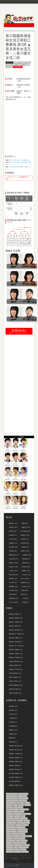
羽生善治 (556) (26, 567)
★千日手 (9, 805)
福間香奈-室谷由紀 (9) (15, 769)
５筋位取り (25, 852)
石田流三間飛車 (11, 841)
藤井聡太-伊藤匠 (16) (15, 614)
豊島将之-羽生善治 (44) (16, 658)
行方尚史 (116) (26, 586)
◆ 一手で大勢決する (12, 794)
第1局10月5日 (16, 198)
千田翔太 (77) (25, 539)
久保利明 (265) (13, 590)
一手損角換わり (24, 809)
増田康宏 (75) (13, 535)
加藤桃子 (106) (13, 730)
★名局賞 (21, 805)
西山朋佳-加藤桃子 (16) (16, 773)
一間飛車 (9, 812)
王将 (8, 478)
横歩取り (26, 825)
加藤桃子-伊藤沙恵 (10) (16, 785)
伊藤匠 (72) (25, 523)
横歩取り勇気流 (11, 827)
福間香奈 (16, 62)
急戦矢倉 (27, 821)
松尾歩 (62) (24, 594)
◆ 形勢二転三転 (22, 796)
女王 (16, 492)
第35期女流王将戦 (11, 65)
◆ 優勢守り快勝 (23, 794)
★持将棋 (28, 805)
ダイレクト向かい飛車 (12, 809)
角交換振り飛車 (18, 845)
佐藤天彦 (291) (26, 527)
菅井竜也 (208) (13, 547)
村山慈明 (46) (13, 594)
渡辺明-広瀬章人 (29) (15, 681)
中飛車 (22, 812)
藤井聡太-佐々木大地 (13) (16, 646)
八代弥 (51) (25, 598)
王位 (24, 449)
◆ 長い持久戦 (23, 800)
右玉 (23, 816)
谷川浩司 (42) (13, 583)
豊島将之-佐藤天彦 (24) (16, 650)
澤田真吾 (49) (13, 551)
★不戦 (27, 803)
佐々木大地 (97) (14, 602)
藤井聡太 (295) (13, 523)
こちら (16, 860)
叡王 (24, 463)
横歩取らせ (18, 825)
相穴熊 (29, 836)
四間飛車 (17, 818)
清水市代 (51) (13, 714)
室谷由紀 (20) (13, 742)
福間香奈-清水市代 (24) (16, 750)
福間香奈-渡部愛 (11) (15, 766)
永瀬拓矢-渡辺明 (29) (15, 665)
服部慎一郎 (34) (14, 563)
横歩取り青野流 (21, 827)
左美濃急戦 (20, 821)
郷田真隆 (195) (13, 586)
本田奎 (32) (25, 602)
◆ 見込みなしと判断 (12, 800)
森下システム (10, 825)
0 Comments (18, 67)
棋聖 (16, 478)
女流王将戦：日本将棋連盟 (21, 160)
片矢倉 (9, 834)
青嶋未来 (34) (26, 563)
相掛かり (22, 834)
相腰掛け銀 (10, 838)
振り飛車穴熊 (21, 823)
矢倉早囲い (22, 838)
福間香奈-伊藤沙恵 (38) (16, 762)
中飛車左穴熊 (10, 814)
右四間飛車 (17, 816)
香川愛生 (20, 65)
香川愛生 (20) (13, 722)
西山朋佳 (24, 480)
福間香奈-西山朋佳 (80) (16, 746)
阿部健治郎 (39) (14, 598)
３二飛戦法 (17, 852)
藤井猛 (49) (25, 590)
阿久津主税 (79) (14, 575)
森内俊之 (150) (13, 567)
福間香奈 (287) (13, 706)
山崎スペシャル (11, 821)
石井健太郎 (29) (14, 559)
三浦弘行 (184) (13, 571)
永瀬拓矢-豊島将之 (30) (16, 661)
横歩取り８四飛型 (22, 832)
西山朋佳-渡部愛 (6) (15, 781)
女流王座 (24, 492)
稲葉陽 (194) (25, 547)
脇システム (24, 841)
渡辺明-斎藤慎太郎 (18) (16, 685)
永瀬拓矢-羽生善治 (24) (16, 669)
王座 (8, 463)
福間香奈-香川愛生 (25, 62)
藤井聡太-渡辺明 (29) (15, 626)
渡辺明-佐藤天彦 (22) (15, 677)
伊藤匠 (24, 465)
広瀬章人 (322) (25, 551)
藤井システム (17, 843)
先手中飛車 (27, 814)
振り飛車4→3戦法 (11, 823)
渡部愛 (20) (12, 738)
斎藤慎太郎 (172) (14, 555)
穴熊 (18, 841)
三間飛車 (26, 65)
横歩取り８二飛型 (22, 829)
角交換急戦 (10, 845)
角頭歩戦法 (10, 847)
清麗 (8, 492)
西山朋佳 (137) (13, 710)
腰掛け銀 (9, 843)
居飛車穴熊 (9, 67)
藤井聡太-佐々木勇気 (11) (16, 634)
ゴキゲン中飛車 (18, 807)
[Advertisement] (21, 115)
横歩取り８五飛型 (11, 832)
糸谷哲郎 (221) (25, 543)
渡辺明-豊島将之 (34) (15, 673)
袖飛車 (24, 843)
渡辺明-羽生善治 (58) (15, 689)
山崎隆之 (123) (26, 571)
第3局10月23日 (27, 198)
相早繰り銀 (10, 836)
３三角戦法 (10, 852)
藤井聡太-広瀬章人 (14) (16, 638)
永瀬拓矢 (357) (13, 527)
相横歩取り (17, 836)
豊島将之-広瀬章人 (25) (16, 654)
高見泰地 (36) (26, 559)
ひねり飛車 (10, 807)
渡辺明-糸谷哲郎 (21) (15, 693)
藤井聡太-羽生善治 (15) (16, 642)
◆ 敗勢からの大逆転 (12, 798)
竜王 (8, 449)
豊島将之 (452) (25, 535)
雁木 (17, 849)
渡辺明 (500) (13, 531)
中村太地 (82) (13, 539)
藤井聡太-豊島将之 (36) (16, 618)
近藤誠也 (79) (13, 543)
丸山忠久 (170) (26, 575)
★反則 (15, 805)
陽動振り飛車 (10, 849)
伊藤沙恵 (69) (13, 734)
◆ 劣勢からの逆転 (12, 796)
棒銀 (28, 823)
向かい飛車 (10, 818)
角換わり (27, 845)
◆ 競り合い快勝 (23, 798)
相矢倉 (24, 836)
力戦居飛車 (10, 816)
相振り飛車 (15, 834)
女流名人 (8, 506)
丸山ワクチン (19, 814)
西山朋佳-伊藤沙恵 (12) (16, 777)
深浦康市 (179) (25, 583)
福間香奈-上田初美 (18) (16, 754)
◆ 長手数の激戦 (11, 803)
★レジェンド (20, 803)
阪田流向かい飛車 (23, 847)
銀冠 (16, 847)
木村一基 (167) (25, 579)
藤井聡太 (8, 451)
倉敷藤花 (24, 506)
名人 (16, 449)
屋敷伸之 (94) (13, 579)
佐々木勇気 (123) (25, 531)
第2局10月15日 (22, 198)
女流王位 (16, 506)
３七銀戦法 (23, 849)
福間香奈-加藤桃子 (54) (16, 758)
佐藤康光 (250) (27, 555)
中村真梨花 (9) (13, 726)
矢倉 (16, 838)
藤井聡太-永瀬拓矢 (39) (16, 622)
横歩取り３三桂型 (11, 829)
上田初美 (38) (13, 718)
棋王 (16, 463)
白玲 (24, 478)
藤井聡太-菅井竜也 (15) (16, 630)
